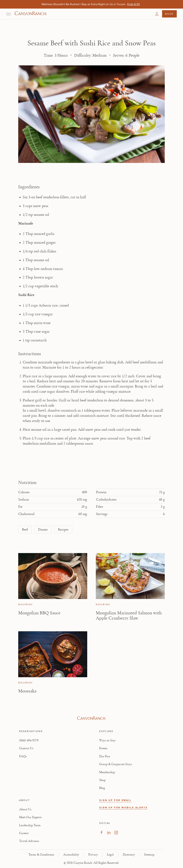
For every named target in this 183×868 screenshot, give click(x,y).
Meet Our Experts (30, 817)
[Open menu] (8, 14)
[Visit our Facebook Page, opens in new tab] (101, 833)
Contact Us (26, 748)
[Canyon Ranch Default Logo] (31, 14)
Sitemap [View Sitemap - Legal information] (149, 855)
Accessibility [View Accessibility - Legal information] (71, 855)
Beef (25, 529)
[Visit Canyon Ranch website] (91, 718)
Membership (107, 772)
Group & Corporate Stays (116, 764)
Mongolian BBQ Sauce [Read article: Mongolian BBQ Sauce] (39, 613)
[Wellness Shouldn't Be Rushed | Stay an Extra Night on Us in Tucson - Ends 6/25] (133, 4)
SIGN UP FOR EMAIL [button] (115, 800)
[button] (157, 14)
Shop (102, 780)
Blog (102, 788)
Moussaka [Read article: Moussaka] (27, 691)
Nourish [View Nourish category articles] (25, 605)
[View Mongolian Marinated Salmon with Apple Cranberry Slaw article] (130, 576)
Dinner (43, 529)
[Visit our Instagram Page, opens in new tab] (116, 833)
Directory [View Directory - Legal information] (129, 855)
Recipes (63, 529)
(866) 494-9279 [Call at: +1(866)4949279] (29, 740)
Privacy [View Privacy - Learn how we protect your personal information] (93, 855)
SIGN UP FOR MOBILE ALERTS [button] (123, 808)
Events (103, 748)
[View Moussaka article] (53, 654)
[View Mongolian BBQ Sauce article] (53, 576)
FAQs (23, 756)
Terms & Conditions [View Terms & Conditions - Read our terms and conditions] (41, 855)
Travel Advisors (29, 841)
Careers (24, 833)
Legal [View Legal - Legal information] (110, 855)
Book (169, 14)
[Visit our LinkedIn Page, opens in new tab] (109, 833)
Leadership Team (30, 825)
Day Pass (105, 756)
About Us (25, 809)
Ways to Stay (107, 740)
